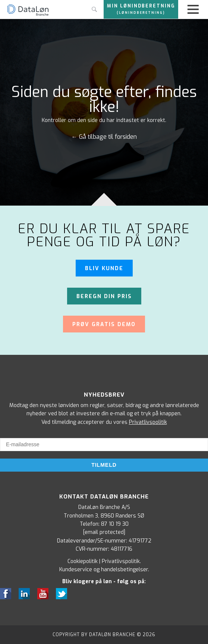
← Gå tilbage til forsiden (104, 137)
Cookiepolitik (83, 561)
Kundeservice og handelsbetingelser (104, 570)
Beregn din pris (104, 296)
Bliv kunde (104, 268)
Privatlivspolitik (148, 422)
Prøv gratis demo (104, 324)
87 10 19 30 (115, 524)
